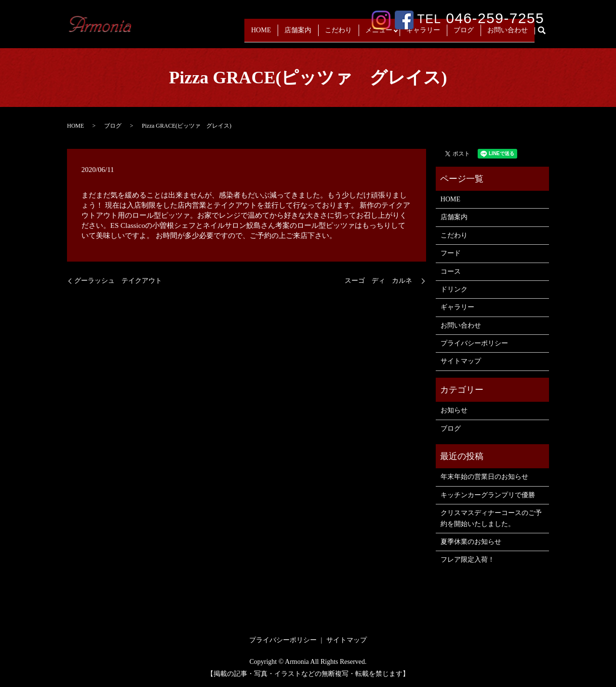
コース (451, 271)
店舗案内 (295, 34)
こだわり (335, 34)
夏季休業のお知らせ (471, 542)
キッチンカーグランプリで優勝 (488, 495)
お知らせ (454, 410)
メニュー (376, 34)
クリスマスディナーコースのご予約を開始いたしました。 (491, 518)
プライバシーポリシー (474, 343)
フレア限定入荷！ (468, 560)
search (546, 35)
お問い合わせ (508, 34)
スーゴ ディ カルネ (382, 281)
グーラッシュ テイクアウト (118, 281)
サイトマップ (461, 361)
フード (451, 253)
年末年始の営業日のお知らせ (484, 477)
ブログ (464, 34)
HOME (258, 34)
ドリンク (454, 289)
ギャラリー (423, 34)
